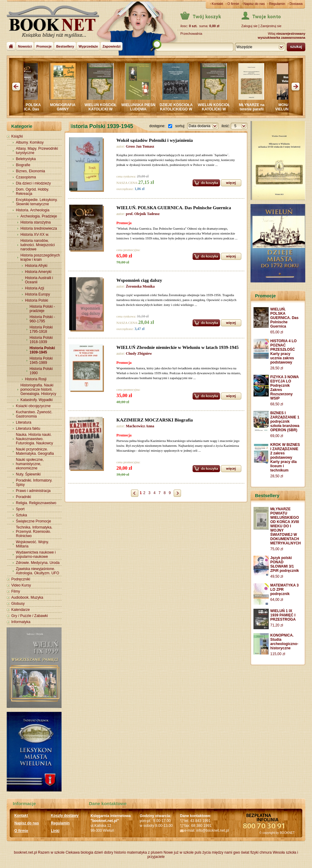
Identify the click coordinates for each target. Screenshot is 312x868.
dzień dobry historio (110, 852)
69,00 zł (277, 436)
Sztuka (21, 515)
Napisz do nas (254, 4)
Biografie (23, 165)
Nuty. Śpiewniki (28, 474)
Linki (55, 831)
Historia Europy (37, 294)
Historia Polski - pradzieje (42, 309)
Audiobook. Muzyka (27, 597)
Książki (17, 136)
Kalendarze (21, 610)
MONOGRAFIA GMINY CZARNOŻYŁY (65, 109)
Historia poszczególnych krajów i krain (40, 257)
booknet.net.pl (25, 852)
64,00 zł (277, 600)
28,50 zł (277, 368)
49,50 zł (277, 576)
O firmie (233, 4)
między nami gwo (226, 852)
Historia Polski (37, 300)
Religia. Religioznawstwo (36, 503)
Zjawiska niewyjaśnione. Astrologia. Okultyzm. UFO (37, 571)
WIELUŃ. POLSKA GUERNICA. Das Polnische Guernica (28, 109)
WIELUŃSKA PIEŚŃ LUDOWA (141, 107)
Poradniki (23, 497)
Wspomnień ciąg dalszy (139, 280)
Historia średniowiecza (39, 228)
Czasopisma (26, 177)
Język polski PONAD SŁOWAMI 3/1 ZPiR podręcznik (285, 564)
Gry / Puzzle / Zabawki (30, 616)
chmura (266, 852)
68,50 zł (277, 404)
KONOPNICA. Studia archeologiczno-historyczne (284, 642)
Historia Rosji (36, 379)
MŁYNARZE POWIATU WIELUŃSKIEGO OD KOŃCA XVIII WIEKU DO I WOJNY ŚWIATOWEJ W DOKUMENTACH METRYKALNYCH (285, 526)
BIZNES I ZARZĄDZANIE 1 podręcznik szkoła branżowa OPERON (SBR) (285, 421)
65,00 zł (277, 332)
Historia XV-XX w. (35, 235)
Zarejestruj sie (271, 26)
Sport (20, 509)
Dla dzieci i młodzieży (33, 183)
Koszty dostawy (65, 816)
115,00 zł (278, 654)
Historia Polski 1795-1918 (41, 329)
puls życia (203, 852)
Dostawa (296, 4)
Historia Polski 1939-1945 (42, 350)
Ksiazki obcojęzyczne (33, 406)
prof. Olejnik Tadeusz (143, 214)
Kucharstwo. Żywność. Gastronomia (34, 414)
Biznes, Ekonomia (30, 171)
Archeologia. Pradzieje (39, 216)
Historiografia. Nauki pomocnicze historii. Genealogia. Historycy (38, 389)
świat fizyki (250, 852)
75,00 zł (277, 549)
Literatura (24, 422)
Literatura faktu (28, 429)
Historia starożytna (35, 222)
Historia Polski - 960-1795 (42, 319)
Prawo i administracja (33, 491)
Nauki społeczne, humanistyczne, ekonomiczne (30, 464)
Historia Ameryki (38, 272)
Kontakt (217, 4)
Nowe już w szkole (179, 852)
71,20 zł (277, 625)
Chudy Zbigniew (139, 353)
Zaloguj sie (249, 26)
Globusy (18, 604)
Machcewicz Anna (140, 426)
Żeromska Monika (140, 286)
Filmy (16, 591)
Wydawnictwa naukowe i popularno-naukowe (36, 554)
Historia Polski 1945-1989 (41, 360)
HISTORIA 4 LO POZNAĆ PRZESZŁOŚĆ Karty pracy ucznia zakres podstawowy (284, 352)
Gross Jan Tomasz (140, 146)
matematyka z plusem (145, 852)
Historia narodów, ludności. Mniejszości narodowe (38, 245)
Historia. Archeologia (33, 210)
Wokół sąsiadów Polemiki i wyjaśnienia (155, 140)
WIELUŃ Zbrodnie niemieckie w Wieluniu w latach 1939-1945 (177, 347)
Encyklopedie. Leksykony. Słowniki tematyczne (37, 202)
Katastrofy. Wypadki (37, 400)
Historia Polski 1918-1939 (41, 340)
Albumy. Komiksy (30, 142)
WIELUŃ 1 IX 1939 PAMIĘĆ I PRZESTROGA (283, 615)
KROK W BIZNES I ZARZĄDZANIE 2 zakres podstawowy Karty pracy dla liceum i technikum (285, 457)
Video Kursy (21, 585)
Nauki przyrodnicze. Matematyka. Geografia (35, 451)
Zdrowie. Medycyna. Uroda (38, 563)
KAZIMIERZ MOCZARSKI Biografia (155, 420)
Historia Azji (35, 288)
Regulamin (277, 4)
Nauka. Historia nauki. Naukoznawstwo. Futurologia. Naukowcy (34, 439)
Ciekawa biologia (79, 852)
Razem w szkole (51, 852)
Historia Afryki (36, 266)
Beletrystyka (26, 159)
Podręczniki (21, 579)
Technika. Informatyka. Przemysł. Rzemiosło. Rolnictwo (34, 532)
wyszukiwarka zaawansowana (282, 38)
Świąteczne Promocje (33, 521)
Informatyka (21, 622)
